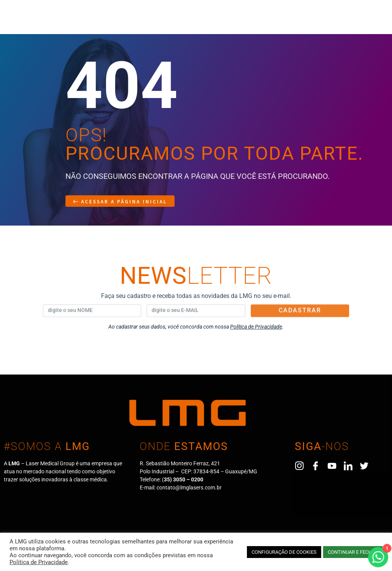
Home (18, 22)
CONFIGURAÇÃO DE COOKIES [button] (284, 552)
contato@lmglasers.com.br (189, 488)
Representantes (147, 22)
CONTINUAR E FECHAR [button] (353, 552)
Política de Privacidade (39, 562)
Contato (274, 22)
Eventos (237, 22)
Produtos (97, 22)
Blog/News (197, 22)
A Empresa (54, 22)
